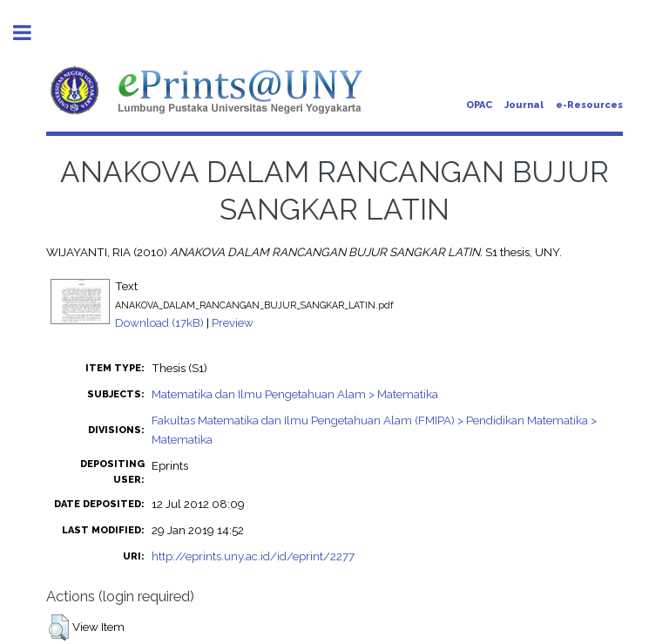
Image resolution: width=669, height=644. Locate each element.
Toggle (31, 33)
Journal (524, 105)
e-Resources (589, 105)
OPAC (479, 105)
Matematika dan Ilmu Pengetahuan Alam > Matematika (295, 394)
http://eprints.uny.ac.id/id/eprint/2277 (253, 556)
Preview (233, 322)
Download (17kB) (159, 322)
